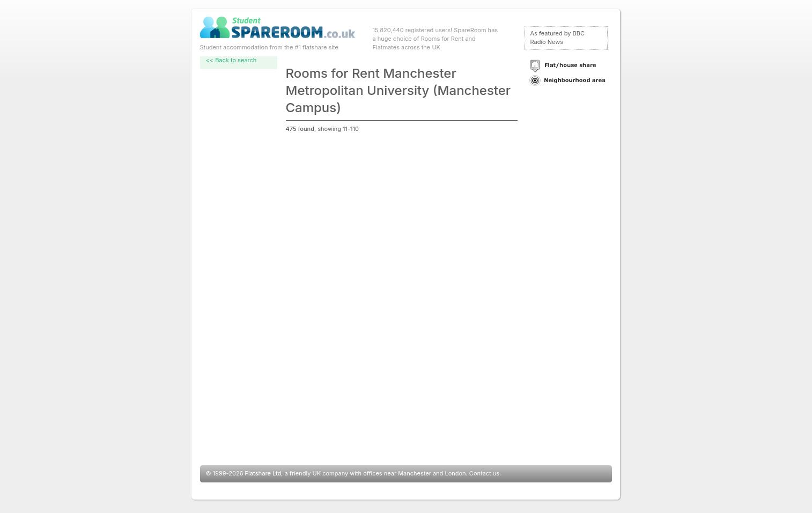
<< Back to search (231, 60)
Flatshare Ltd (263, 473)
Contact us (484, 473)
